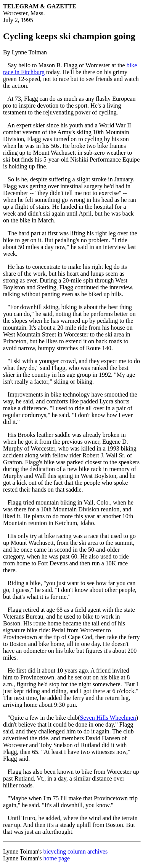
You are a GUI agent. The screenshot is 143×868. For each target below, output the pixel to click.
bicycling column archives (75, 851)
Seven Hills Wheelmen (108, 718)
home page (56, 858)
